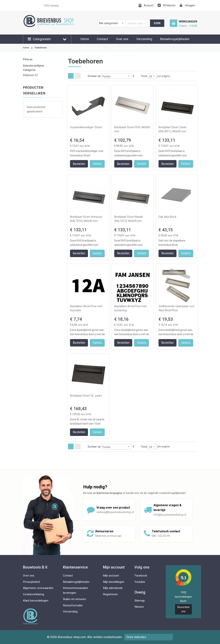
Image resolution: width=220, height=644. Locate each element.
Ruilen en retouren (74, 599)
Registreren (110, 594)
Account (149, 5)
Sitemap (140, 601)
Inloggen (190, 5)
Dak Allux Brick (167, 217)
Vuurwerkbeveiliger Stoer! (86, 127)
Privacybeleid (31, 582)
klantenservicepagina (109, 493)
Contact (102, 39)
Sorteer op (94, 76)
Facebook (141, 576)
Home (85, 39)
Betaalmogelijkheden (175, 39)
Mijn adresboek (113, 588)
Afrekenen (169, 5)
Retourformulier (92, 48)
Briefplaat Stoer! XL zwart (86, 396)
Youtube (140, 582)
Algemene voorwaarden (38, 588)
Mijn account (111, 576)
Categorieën (42, 39)
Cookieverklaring (34, 594)
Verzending (144, 39)
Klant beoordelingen (36, 601)
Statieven (29, 75)
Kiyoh (183, 601)
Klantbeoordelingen (124, 48)
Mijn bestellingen (114, 582)
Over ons (122, 39)
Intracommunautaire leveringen (75, 590)
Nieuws (139, 607)
